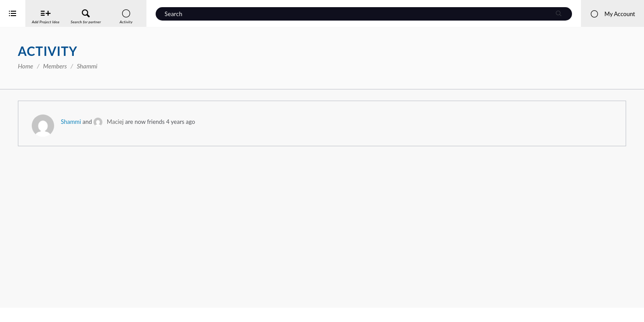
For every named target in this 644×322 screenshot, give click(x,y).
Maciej (245, 122)
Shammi (201, 122)
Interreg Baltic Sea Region (37, 302)
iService (27, 309)
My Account (612, 14)
